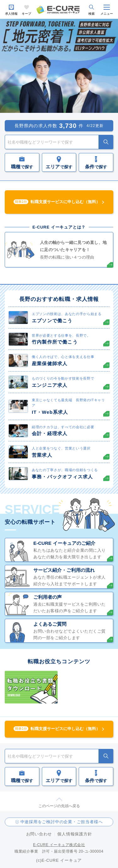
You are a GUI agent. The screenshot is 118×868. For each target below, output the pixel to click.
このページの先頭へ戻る (59, 806)
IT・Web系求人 (50, 412)
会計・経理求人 (50, 433)
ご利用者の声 (48, 597)
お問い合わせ (39, 834)
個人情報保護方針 (75, 834)
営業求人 (42, 455)
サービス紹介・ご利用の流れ (64, 570)
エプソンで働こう (52, 321)
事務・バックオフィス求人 (62, 477)
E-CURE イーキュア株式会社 (59, 845)
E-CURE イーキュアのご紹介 (64, 543)
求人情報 (11, 14)
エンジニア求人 (50, 385)
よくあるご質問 (50, 624)
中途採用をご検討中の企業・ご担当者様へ (62, 822)
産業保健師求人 (50, 363)
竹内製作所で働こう (55, 342)
